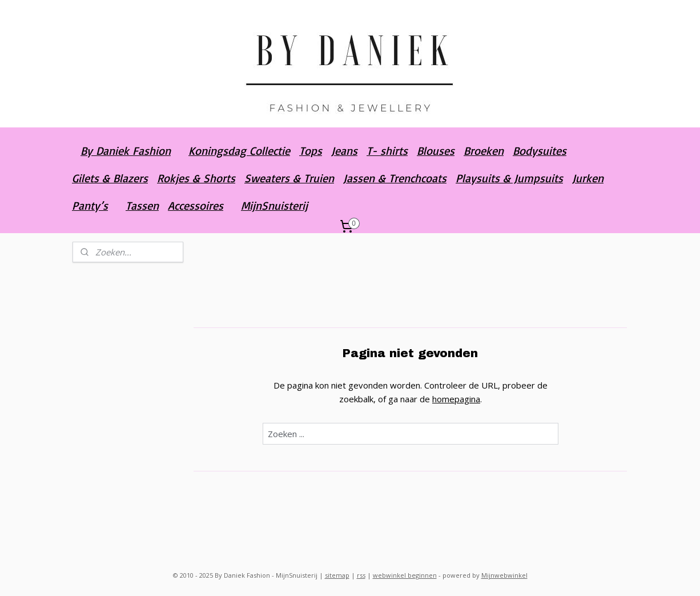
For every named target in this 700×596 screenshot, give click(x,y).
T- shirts (387, 151)
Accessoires (196, 205)
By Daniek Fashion (126, 151)
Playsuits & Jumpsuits (509, 178)
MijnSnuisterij (274, 205)
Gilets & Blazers (110, 178)
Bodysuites (540, 151)
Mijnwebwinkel (504, 575)
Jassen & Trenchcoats (395, 178)
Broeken (484, 151)
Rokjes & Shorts (196, 178)
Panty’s (90, 205)
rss (361, 575)
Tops (311, 151)
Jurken (588, 178)
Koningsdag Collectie (239, 151)
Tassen (142, 205)
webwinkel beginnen (405, 575)
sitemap (337, 575)
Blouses (436, 151)
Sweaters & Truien (289, 178)
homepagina (456, 399)
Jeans (344, 151)
